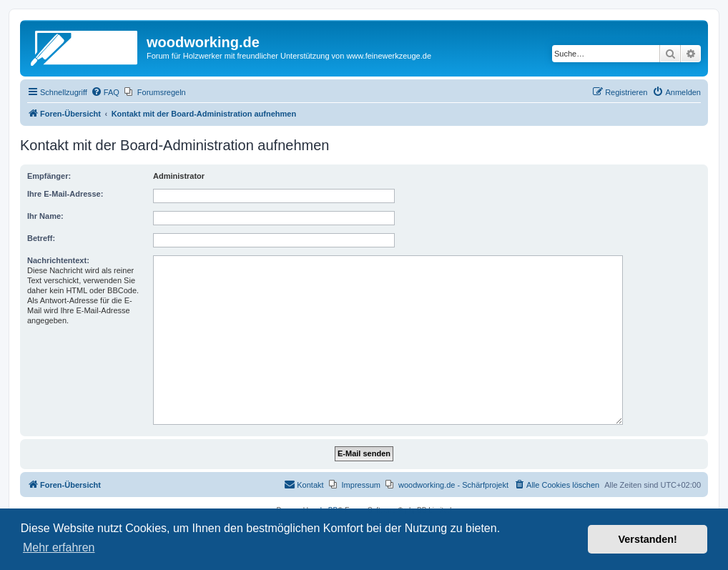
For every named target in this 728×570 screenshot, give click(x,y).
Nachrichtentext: (58, 260)
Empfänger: (49, 176)
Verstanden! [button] (648, 539)
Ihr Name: (45, 216)
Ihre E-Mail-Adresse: (65, 194)
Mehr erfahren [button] (59, 547)
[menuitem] (105, 92)
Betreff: (41, 238)
